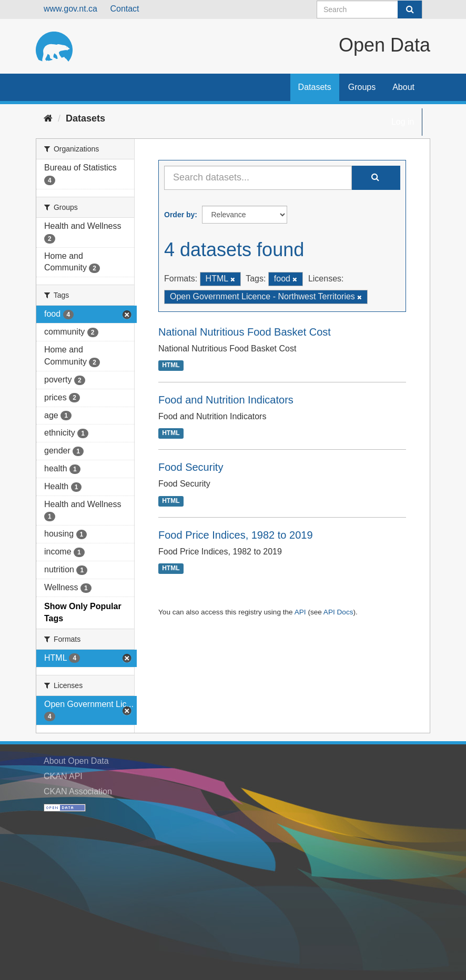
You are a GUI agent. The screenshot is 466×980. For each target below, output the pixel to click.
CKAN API (63, 776)
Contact (124, 9)
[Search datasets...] (258, 178)
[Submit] (410, 9)
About (403, 87)
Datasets (315, 87)
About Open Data (76, 761)
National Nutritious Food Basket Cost (245, 332)
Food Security (191, 467)
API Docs (338, 612)
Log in (403, 122)
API (300, 612)
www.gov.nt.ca (70, 9)
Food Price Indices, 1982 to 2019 (236, 535)
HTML (171, 366)
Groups (362, 87)
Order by (179, 215)
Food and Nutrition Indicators (226, 400)
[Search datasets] (369, 9)
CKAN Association (78, 791)
